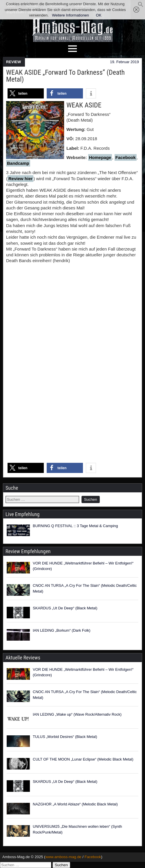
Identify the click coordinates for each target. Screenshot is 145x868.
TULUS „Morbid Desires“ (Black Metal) (65, 737)
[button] (141, 6)
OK (99, 15)
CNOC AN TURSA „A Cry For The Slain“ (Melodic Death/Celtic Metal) (85, 588)
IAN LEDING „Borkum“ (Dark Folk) (62, 630)
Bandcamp (18, 163)
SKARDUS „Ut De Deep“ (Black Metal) (65, 608)
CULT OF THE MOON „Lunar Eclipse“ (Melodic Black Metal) (83, 759)
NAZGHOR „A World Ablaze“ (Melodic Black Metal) (75, 804)
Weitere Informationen (70, 15)
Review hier (20, 179)
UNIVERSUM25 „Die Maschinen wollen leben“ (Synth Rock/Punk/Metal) (77, 829)
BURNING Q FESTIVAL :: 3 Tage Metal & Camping (75, 526)
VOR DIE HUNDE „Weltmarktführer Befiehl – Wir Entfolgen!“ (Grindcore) (83, 566)
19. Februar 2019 (124, 62)
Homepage (100, 157)
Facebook (126, 157)
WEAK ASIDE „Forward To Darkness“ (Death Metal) (65, 76)
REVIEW (13, 62)
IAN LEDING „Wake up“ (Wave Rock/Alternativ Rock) (77, 714)
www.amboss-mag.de (63, 857)
